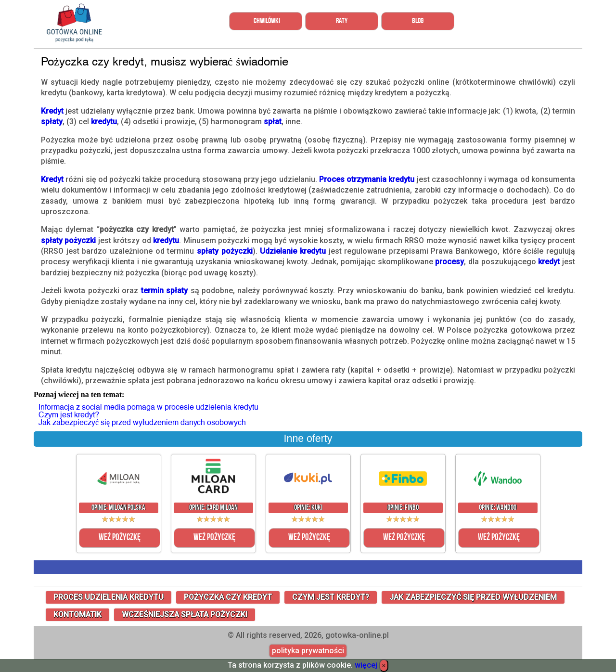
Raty (342, 21)
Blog (418, 21)
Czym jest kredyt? (69, 415)
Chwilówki (267, 21)
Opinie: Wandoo (498, 508)
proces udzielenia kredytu (109, 597)
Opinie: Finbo (403, 508)
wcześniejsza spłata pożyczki (185, 614)
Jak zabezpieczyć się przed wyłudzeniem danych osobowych (142, 422)
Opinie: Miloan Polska (118, 508)
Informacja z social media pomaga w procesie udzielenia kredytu (148, 407)
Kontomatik (77, 614)
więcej (366, 665)
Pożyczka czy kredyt (228, 597)
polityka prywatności (308, 651)
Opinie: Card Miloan (213, 508)
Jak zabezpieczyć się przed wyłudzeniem (473, 597)
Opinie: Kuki (308, 508)
